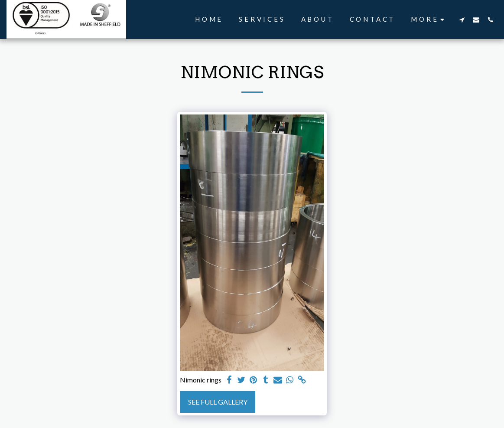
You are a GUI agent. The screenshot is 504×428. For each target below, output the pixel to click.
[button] (462, 20)
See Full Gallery (218, 402)
